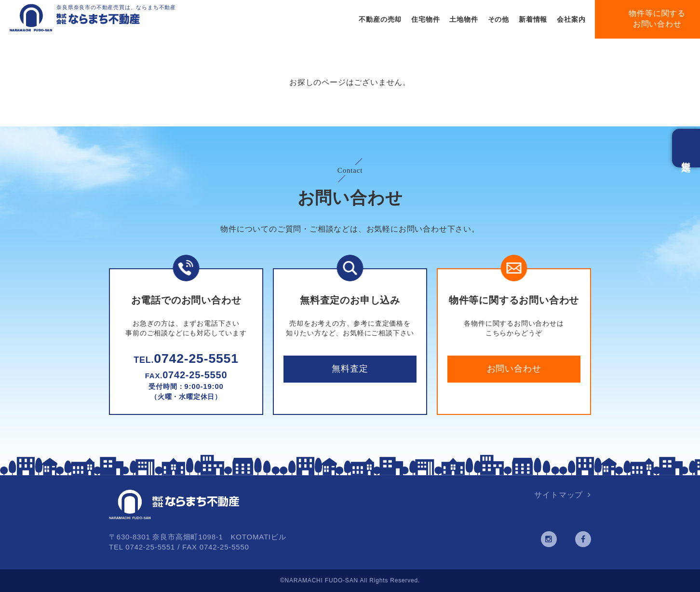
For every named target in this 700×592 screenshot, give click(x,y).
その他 (498, 19)
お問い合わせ (514, 369)
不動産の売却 (380, 19)
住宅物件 (425, 19)
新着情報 (533, 19)
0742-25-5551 (186, 358)
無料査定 (350, 369)
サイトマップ (559, 495)
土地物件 (464, 19)
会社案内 (571, 19)
